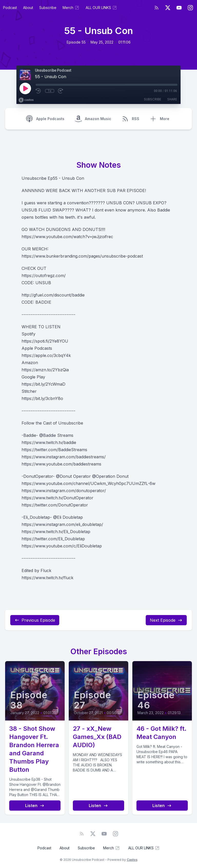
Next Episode (166, 620)
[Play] (25, 88)
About (28, 8)
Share (172, 99)
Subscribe (48, 8)
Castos (132, 860)
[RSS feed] (156, 8)
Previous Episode (35, 620)
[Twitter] (168, 8)
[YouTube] (179, 8)
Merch (71, 8)
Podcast (10, 8)
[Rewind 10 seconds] (38, 91)
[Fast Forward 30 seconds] (61, 91)
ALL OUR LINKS (101, 8)
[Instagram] (190, 8)
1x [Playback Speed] (50, 91)
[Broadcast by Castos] (26, 100)
